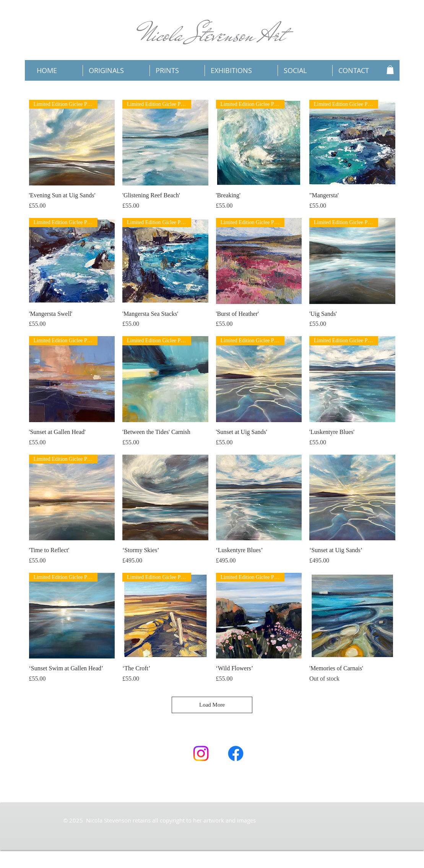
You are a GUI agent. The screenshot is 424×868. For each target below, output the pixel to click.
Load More (212, 705)
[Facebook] (236, 753)
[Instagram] (201, 753)
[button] (390, 70)
